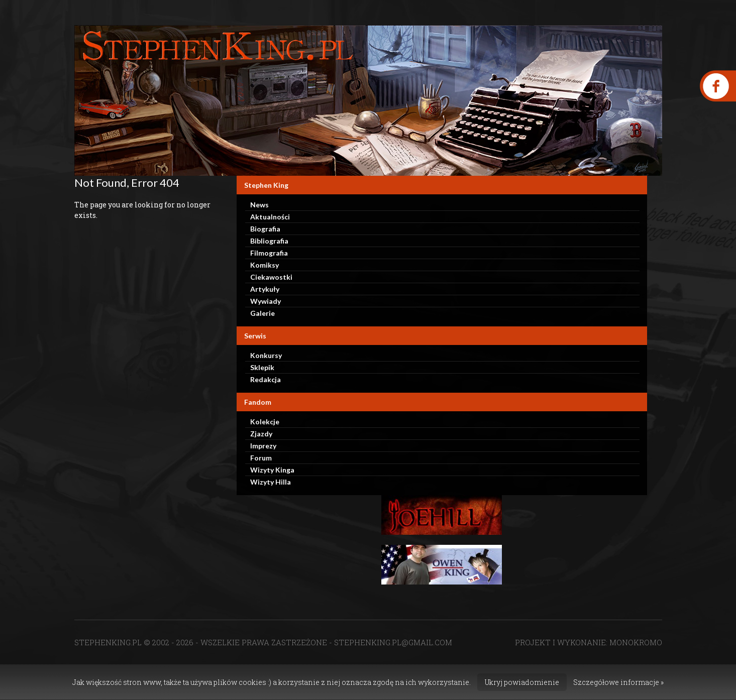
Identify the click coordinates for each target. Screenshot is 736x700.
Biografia (265, 229)
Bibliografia (269, 241)
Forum (261, 458)
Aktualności (270, 217)
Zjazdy (261, 434)
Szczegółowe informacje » (618, 682)
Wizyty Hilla (271, 482)
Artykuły (265, 289)
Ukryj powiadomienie (522, 682)
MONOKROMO (636, 642)
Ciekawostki (271, 277)
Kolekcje (265, 422)
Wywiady (266, 301)
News (259, 205)
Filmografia (269, 253)
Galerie (262, 313)
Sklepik (262, 367)
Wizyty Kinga (272, 470)
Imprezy (263, 446)
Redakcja (266, 379)
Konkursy (266, 355)
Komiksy (265, 265)
